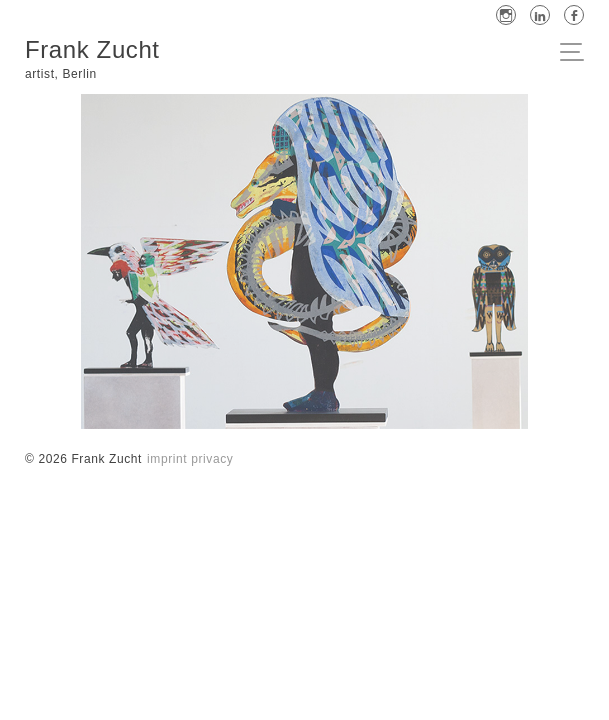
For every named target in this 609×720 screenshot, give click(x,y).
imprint (167, 459)
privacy (212, 459)
